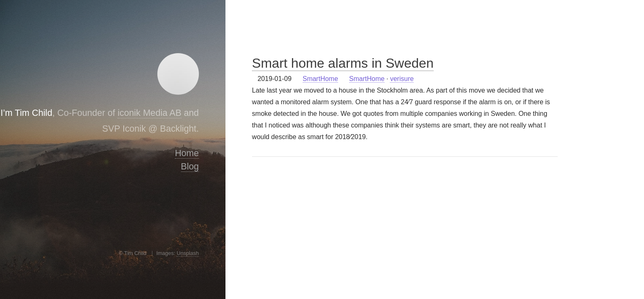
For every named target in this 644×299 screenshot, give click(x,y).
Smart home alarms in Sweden (343, 63)
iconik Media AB (149, 113)
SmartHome (320, 79)
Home (187, 153)
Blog (190, 166)
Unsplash (187, 253)
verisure (402, 79)
